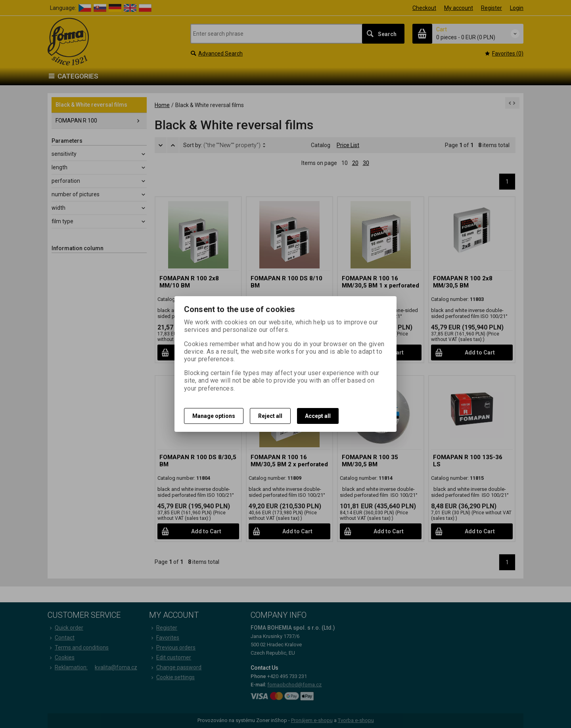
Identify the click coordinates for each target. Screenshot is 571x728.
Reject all (270, 416)
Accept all (318, 416)
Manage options (214, 416)
